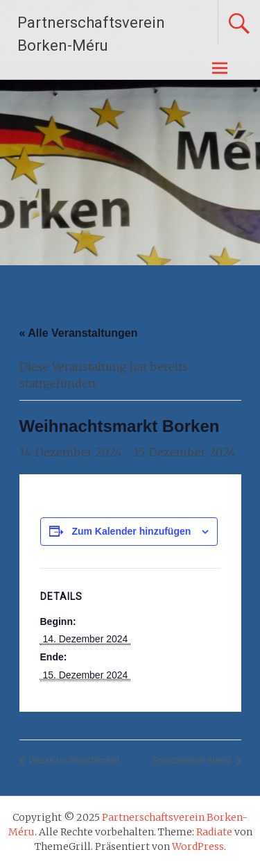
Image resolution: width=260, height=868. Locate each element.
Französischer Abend (193, 760)
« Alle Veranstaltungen (79, 333)
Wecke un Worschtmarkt (73, 760)
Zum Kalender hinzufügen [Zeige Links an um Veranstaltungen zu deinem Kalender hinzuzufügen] (131, 531)
